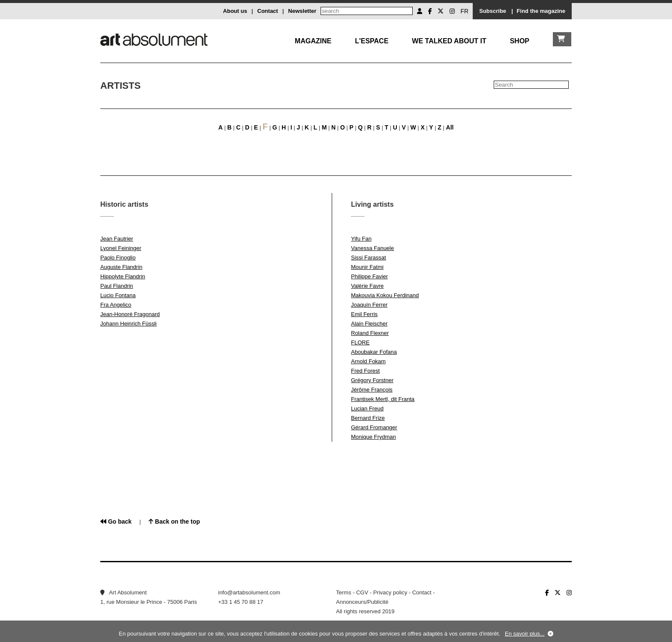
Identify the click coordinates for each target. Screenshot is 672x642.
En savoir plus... (525, 634)
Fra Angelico (116, 305)
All (450, 127)
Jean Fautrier (117, 239)
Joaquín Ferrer (369, 305)
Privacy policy (390, 592)
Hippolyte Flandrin (123, 276)
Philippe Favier (369, 276)
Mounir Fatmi (367, 267)
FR (465, 11)
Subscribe (493, 11)
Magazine (313, 41)
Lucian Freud (367, 408)
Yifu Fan (361, 239)
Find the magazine (541, 11)
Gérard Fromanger (374, 427)
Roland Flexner (370, 333)
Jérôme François (372, 390)
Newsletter (302, 11)
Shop (520, 41)
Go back (116, 521)
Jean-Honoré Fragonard (130, 314)
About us (235, 11)
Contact (267, 11)
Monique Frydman (373, 437)
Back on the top (174, 521)
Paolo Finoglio (118, 258)
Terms (343, 592)
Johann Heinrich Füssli (129, 324)
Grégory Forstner (372, 380)
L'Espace (372, 41)
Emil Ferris (364, 314)
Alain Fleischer (369, 324)
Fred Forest (365, 371)
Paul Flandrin (117, 286)
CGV (362, 592)
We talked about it (449, 41)
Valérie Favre (367, 286)
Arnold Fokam (368, 361)
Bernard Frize (368, 418)
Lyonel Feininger (121, 248)
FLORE (360, 342)
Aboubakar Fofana (374, 352)
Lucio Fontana (118, 295)
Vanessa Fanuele (372, 248)
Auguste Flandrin (121, 267)
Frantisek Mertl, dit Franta (383, 399)
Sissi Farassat (369, 258)
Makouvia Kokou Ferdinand (385, 295)
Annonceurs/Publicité (362, 602)
